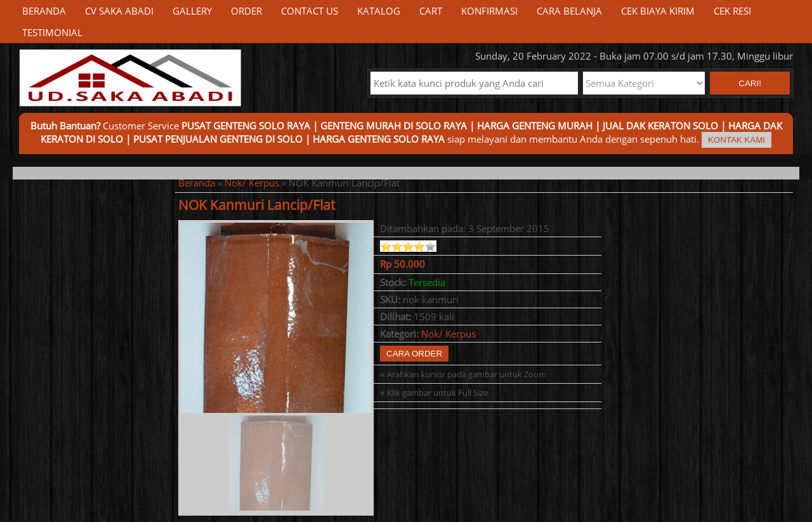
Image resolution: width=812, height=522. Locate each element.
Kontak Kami (737, 140)
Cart (431, 11)
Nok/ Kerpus (252, 183)
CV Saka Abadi (119, 11)
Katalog (379, 11)
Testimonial (52, 32)
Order (246, 11)
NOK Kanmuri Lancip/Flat (257, 205)
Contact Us (310, 11)
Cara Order (414, 354)
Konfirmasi (489, 11)
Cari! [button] (750, 83)
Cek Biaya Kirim (658, 11)
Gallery (192, 11)
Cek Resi (732, 11)
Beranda (44, 11)
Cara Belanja (569, 11)
